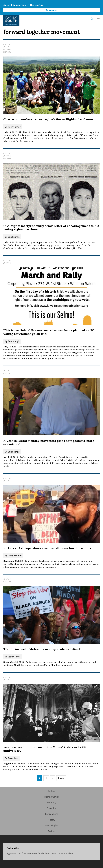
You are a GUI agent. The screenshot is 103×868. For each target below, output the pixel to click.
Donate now (52, 10)
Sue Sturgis (14, 237)
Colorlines (13, 758)
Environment (51, 814)
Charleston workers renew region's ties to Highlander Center (48, 119)
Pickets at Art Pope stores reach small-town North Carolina (47, 548)
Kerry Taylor (14, 127)
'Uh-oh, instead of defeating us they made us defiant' (42, 649)
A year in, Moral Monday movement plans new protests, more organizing (49, 442)
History (7, 52)
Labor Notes (14, 657)
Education (51, 808)
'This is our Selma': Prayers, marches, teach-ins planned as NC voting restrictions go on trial (49, 332)
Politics (7, 153)
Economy (8, 49)
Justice (7, 47)
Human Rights (52, 825)
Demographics (51, 797)
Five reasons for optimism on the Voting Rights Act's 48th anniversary (46, 749)
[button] (98, 19)
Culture (7, 44)
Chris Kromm (15, 556)
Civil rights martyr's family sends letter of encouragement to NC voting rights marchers (51, 228)
